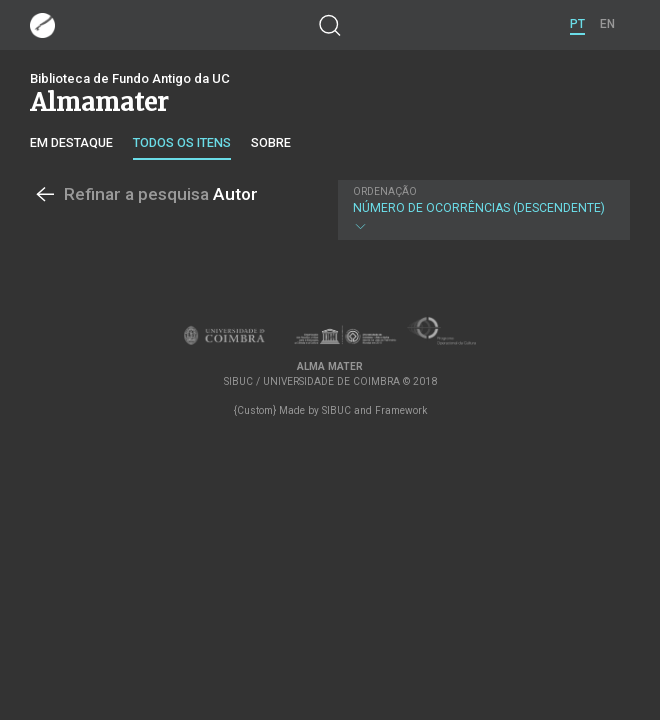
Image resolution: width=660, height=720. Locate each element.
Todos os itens (182, 142)
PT (577, 24)
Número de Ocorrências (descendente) (482, 210)
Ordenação (385, 191)
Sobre (271, 142)
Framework (401, 410)
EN (607, 24)
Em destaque (71, 142)
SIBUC (336, 410)
